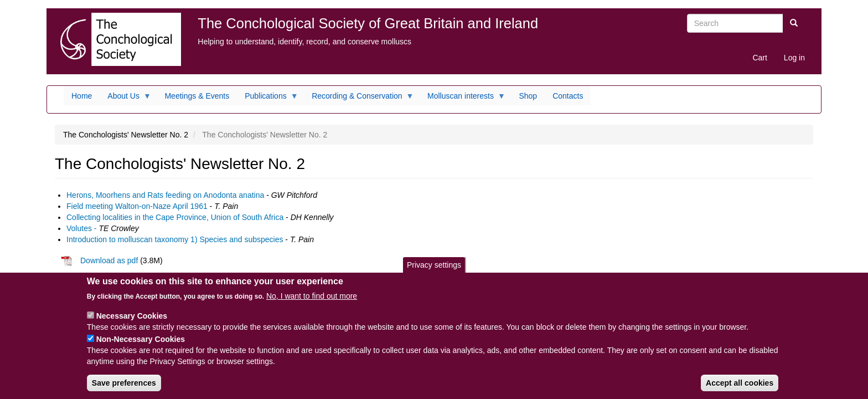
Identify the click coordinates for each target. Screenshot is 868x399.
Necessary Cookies (132, 323)
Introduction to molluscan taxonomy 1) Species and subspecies (175, 239)
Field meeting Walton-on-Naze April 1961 (137, 206)
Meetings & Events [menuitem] (197, 96)
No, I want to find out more (312, 303)
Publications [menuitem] (268, 99)
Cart (759, 58)
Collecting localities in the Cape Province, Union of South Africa (175, 217)
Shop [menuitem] (528, 96)
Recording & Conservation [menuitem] (359, 99)
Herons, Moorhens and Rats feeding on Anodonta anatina (165, 195)
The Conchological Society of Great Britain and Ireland (368, 23)
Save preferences (124, 390)
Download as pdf (99, 260)
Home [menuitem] (82, 96)
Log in (794, 58)
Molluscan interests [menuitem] (463, 99)
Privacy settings (434, 272)
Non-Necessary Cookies (141, 346)
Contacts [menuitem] (568, 96)
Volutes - (81, 228)
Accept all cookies (740, 390)
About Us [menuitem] (125, 99)
